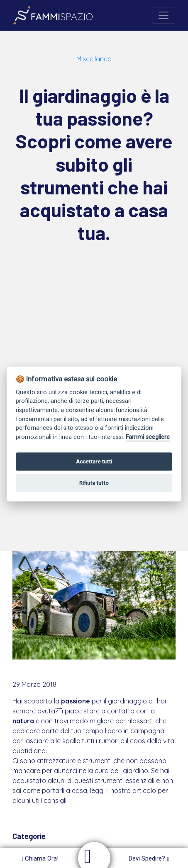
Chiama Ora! (40, 858)
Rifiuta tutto (94, 483)
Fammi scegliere (148, 437)
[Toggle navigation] (164, 15)
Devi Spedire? (149, 858)
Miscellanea (94, 59)
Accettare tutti (94, 461)
